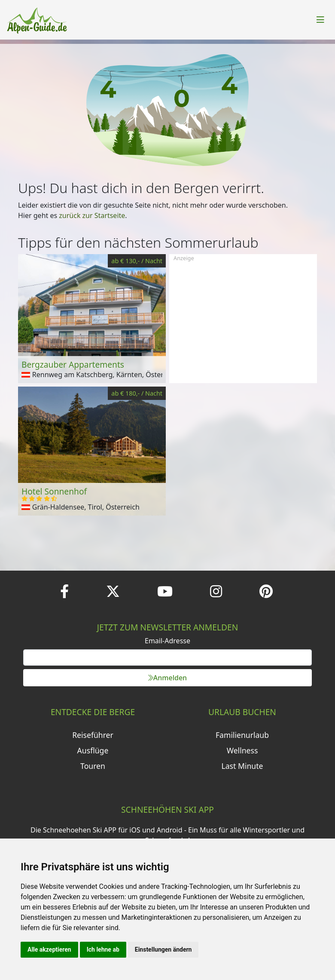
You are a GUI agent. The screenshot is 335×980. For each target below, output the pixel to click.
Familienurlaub (242, 735)
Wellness (242, 750)
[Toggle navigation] (320, 20)
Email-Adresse (167, 641)
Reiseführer (93, 735)
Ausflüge (93, 750)
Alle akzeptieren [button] (49, 949)
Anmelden (167, 678)
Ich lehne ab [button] (103, 949)
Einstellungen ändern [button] (163, 949)
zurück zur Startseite (92, 215)
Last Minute (242, 766)
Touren (93, 766)
